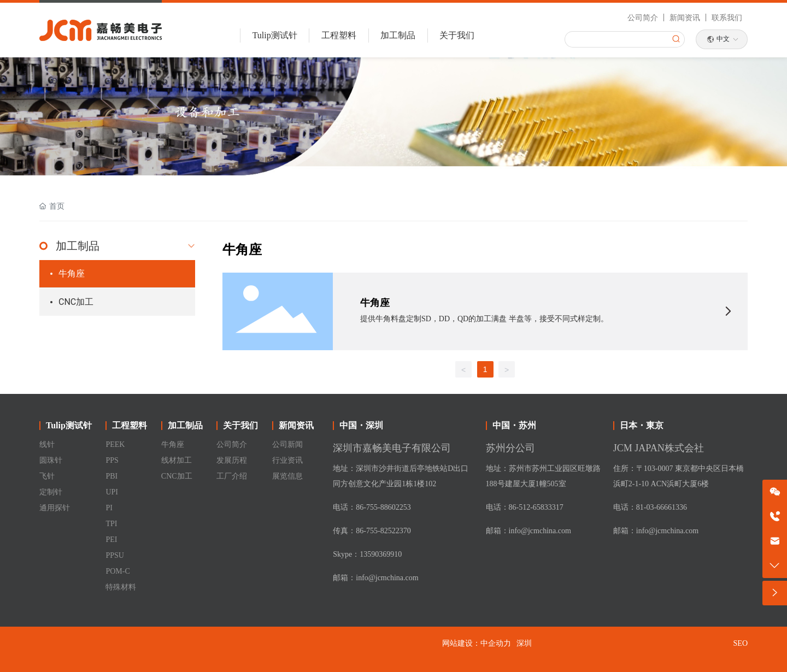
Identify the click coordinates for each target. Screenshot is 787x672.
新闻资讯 (685, 17)
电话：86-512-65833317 (525, 507)
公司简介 (643, 17)
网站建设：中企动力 (477, 643)
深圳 (524, 643)
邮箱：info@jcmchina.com (375, 578)
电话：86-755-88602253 (372, 507)
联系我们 (727, 17)
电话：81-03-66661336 (650, 507)
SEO (741, 643)
